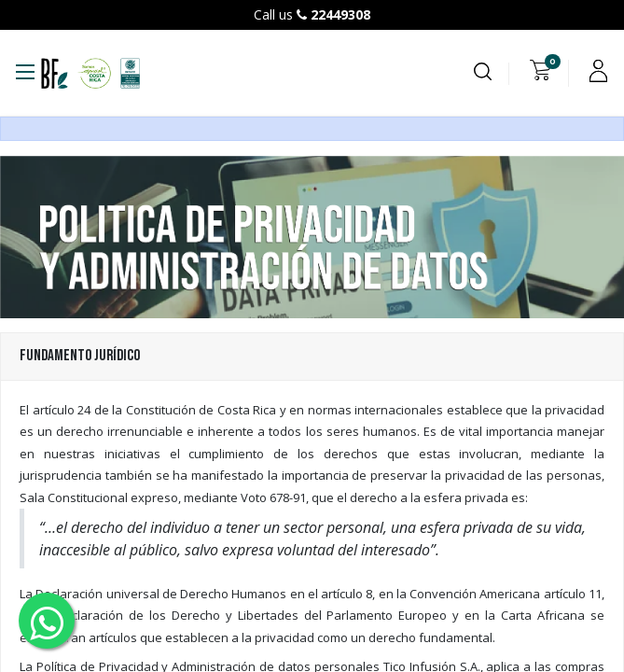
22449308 (340, 14)
